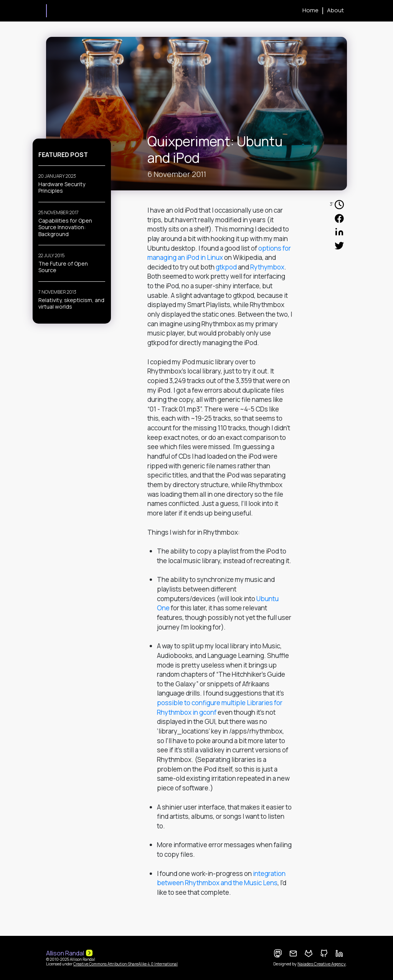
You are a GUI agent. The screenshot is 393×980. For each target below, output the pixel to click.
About (335, 10)
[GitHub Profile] (324, 954)
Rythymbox (267, 267)
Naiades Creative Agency (322, 964)
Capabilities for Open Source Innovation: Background (65, 227)
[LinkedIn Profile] (339, 954)
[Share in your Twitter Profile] (339, 245)
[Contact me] (293, 954)
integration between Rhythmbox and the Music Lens (221, 878)
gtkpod (226, 267)
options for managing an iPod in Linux (219, 253)
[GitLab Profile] (309, 954)
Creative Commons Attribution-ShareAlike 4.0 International (125, 964)
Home (310, 10)
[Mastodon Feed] (278, 954)
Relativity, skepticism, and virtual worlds (71, 303)
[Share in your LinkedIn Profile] (339, 232)
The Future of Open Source (63, 267)
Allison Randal (46, 11)
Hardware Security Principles (62, 188)
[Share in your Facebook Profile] (339, 218)
